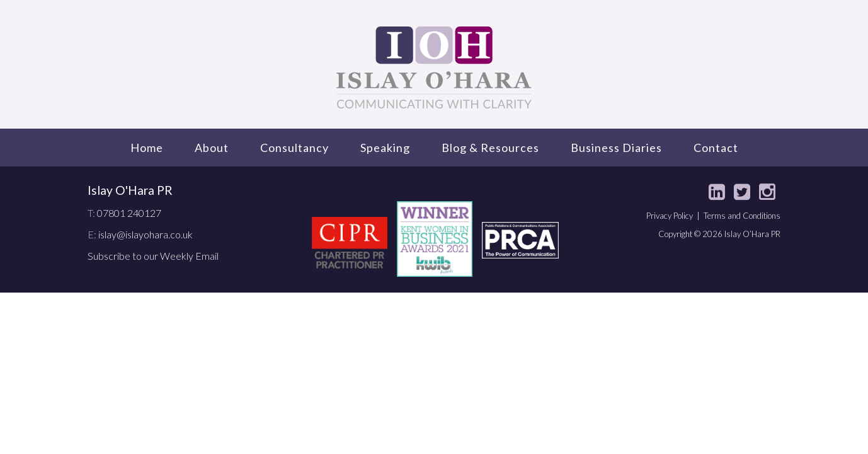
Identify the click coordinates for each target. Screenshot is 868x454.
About (212, 148)
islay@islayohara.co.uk (146, 234)
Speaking (385, 148)
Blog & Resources (490, 148)
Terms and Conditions (742, 216)
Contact (716, 148)
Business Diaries (616, 148)
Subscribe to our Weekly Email (153, 256)
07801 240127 (129, 213)
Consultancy (294, 148)
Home (147, 148)
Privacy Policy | (675, 216)
